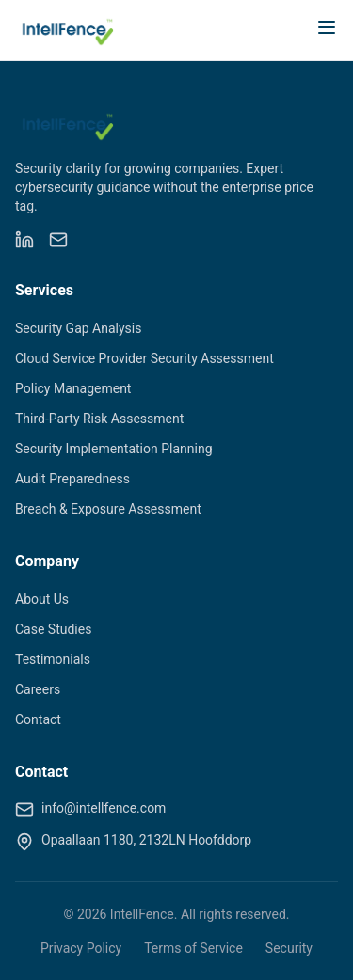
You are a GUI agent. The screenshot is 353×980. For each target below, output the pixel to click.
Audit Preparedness (72, 479)
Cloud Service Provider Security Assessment (144, 358)
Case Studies (53, 629)
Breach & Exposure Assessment (108, 509)
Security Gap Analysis (78, 328)
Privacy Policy (81, 948)
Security (289, 948)
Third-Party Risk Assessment (99, 419)
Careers (38, 689)
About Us (42, 599)
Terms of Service (193, 948)
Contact (38, 719)
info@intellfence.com (104, 808)
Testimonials (53, 659)
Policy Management (73, 388)
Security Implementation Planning (114, 449)
